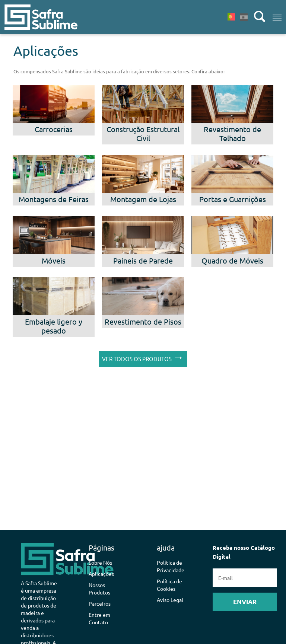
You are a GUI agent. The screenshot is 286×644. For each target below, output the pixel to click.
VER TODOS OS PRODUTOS (143, 357)
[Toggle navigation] (277, 17)
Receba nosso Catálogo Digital (245, 578)
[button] (34, 17)
